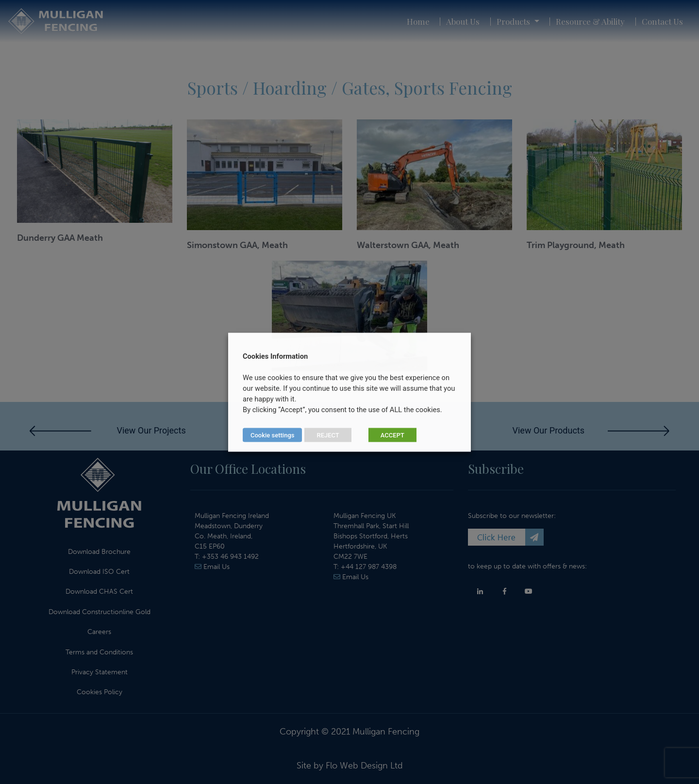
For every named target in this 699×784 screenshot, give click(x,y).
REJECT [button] (328, 435)
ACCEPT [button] (392, 435)
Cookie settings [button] (272, 435)
